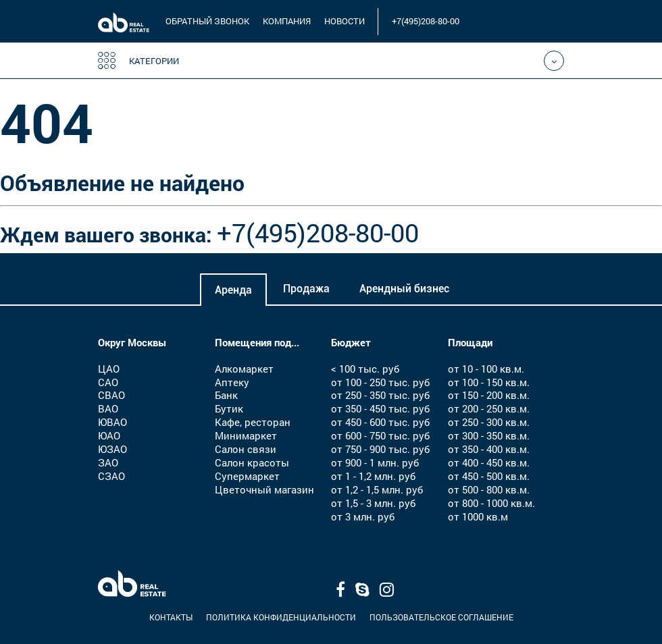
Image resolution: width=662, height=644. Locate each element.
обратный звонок (207, 21)
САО (108, 382)
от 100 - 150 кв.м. (489, 382)
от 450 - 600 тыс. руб (380, 422)
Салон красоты (252, 462)
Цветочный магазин (264, 489)
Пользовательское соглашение (441, 617)
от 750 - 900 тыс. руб (380, 449)
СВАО (111, 395)
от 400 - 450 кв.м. (489, 462)
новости (345, 21)
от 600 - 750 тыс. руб (380, 435)
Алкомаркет (244, 369)
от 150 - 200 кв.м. (489, 395)
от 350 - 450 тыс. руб (380, 408)
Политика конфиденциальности (281, 617)
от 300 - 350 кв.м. (489, 435)
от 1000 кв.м (478, 516)
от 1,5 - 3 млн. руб (373, 503)
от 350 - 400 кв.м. (489, 449)
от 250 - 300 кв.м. (489, 422)
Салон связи (246, 449)
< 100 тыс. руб (365, 369)
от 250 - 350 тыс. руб (380, 395)
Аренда (233, 290)
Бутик (229, 408)
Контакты (171, 617)
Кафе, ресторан (253, 422)
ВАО (108, 408)
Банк (226, 395)
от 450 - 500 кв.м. (489, 476)
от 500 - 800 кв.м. (489, 489)
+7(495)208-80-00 (426, 21)
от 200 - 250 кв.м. (489, 408)
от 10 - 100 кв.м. (486, 369)
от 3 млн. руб (363, 516)
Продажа (306, 289)
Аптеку (232, 382)
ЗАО (108, 462)
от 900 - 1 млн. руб (375, 462)
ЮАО (109, 435)
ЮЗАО (112, 449)
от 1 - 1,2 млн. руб (373, 476)
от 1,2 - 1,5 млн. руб (377, 489)
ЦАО (109, 369)
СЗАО (111, 476)
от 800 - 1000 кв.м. (491, 503)
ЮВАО (112, 422)
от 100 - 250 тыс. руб (380, 382)
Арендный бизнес (404, 289)
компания (287, 21)
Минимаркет (246, 435)
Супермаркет (247, 476)
